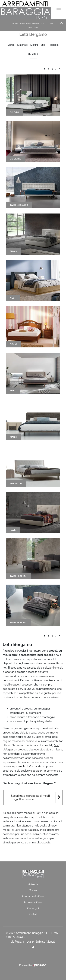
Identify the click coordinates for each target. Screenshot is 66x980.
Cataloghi (33, 908)
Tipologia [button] (53, 45)
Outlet (33, 914)
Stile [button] (43, 45)
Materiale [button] (22, 45)
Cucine (33, 890)
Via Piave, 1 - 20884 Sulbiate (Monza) (33, 942)
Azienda (33, 884)
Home (15, 23)
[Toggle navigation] (59, 10)
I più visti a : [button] (33, 54)
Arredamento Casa (30, 23)
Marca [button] (11, 45)
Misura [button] (34, 45)
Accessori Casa (33, 902)
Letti (44, 23)
